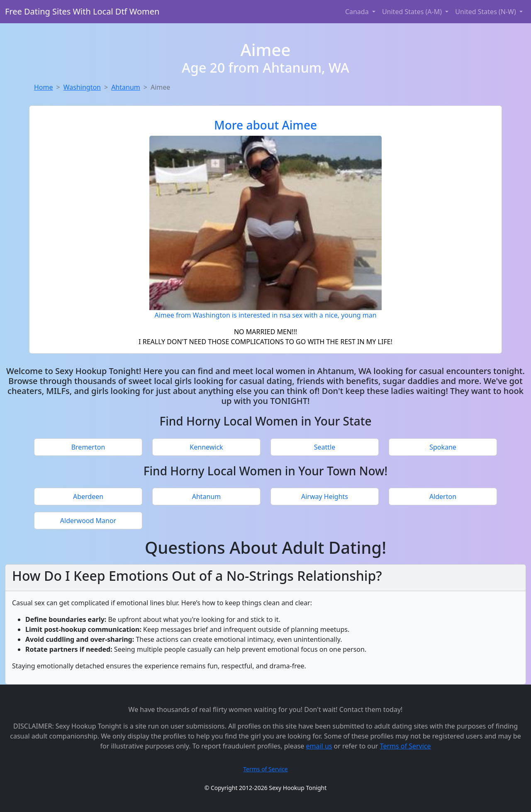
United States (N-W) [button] (486, 12)
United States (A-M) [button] (413, 12)
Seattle (325, 447)
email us (319, 746)
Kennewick (206, 447)
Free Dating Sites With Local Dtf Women (82, 11)
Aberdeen (88, 496)
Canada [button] (358, 12)
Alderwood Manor (88, 521)
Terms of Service (406, 746)
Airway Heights (325, 496)
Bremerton (88, 447)
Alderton (443, 496)
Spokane (443, 447)
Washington (82, 87)
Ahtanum (126, 87)
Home (44, 87)
